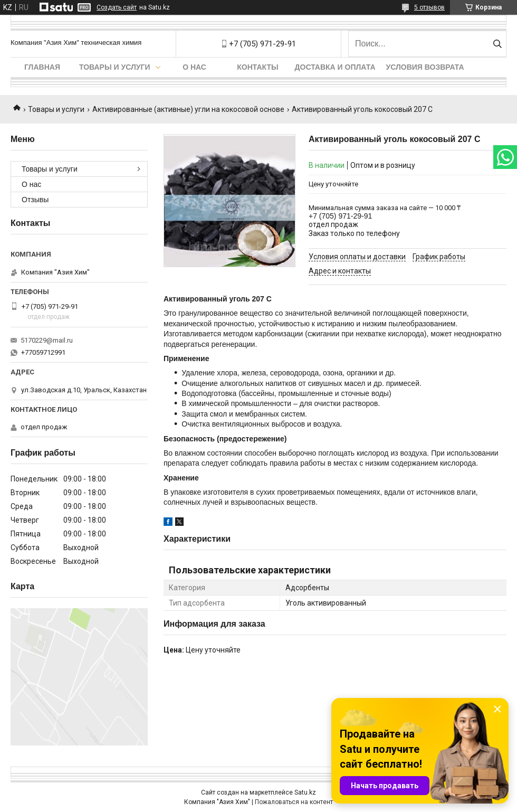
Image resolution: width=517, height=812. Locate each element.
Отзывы (35, 200)
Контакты (257, 67)
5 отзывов (429, 7)
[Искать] (497, 44)
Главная (42, 67)
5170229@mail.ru (47, 340)
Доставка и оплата (335, 67)
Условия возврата (425, 67)
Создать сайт (117, 7)
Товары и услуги (115, 67)
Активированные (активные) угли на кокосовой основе (188, 109)
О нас (194, 67)
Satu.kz (305, 792)
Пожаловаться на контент (294, 802)
